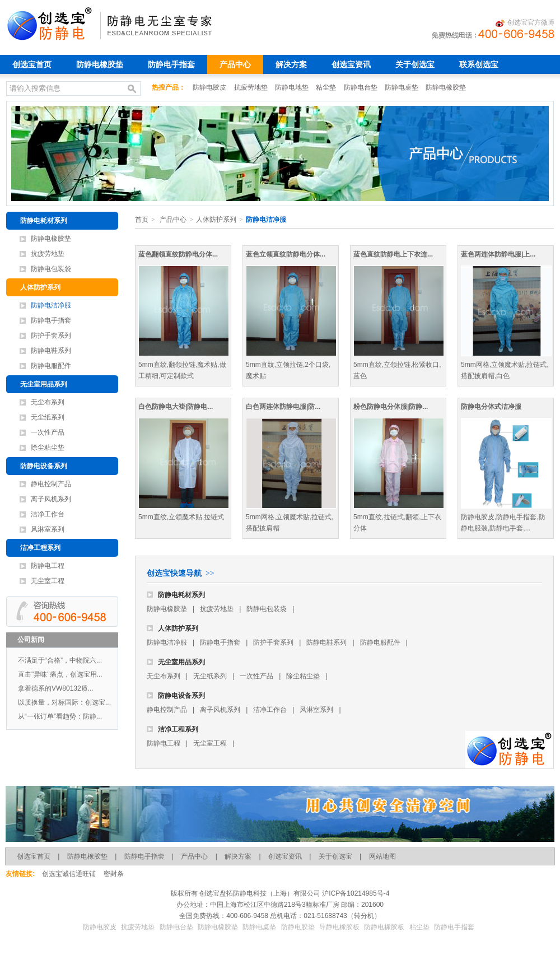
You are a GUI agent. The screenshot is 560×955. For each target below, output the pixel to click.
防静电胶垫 (298, 927)
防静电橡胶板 (384, 927)
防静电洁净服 (51, 305)
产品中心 (235, 64)
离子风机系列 (51, 499)
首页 (142, 220)
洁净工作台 (48, 514)
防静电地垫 (293, 87)
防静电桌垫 (402, 87)
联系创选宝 (479, 64)
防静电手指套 (171, 64)
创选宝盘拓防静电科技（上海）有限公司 (259, 893)
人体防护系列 (40, 287)
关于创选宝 (415, 64)
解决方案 (291, 64)
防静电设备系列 (44, 466)
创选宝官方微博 (525, 23)
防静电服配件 (51, 366)
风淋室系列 (48, 529)
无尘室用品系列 (44, 384)
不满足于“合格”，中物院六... (60, 660)
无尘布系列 (48, 402)
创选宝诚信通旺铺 (69, 874)
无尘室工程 (48, 581)
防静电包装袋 (51, 269)
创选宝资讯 (351, 64)
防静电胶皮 (210, 87)
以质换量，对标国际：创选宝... (64, 702)
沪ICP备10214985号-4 (355, 893)
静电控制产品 (51, 484)
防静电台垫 (361, 87)
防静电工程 (48, 566)
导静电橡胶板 (339, 927)
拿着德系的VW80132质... (56, 688)
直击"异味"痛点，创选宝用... (60, 674)
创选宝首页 (32, 64)
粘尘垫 (327, 87)
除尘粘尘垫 (48, 448)
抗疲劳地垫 (252, 87)
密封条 (114, 874)
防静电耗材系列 (44, 221)
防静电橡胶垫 (100, 64)
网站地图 (382, 856)
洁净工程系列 (40, 548)
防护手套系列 (51, 336)
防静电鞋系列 (51, 351)
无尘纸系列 (48, 417)
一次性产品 (48, 432)
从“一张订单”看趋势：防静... (60, 716)
